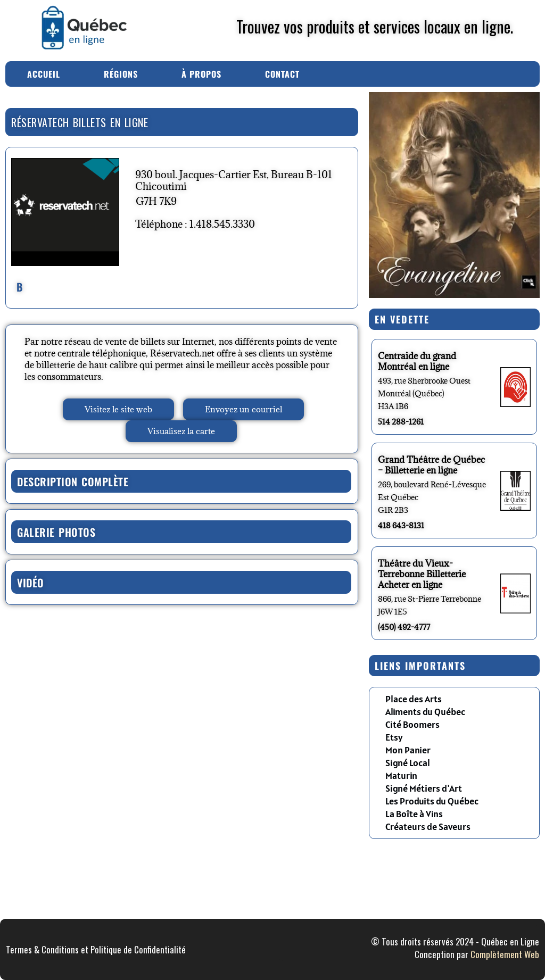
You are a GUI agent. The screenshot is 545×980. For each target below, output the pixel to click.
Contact (282, 74)
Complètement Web (505, 954)
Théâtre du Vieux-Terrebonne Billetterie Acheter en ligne (422, 574)
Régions (121, 74)
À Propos (201, 74)
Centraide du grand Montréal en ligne (417, 361)
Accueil (44, 74)
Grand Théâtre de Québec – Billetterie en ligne (431, 465)
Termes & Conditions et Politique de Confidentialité (96, 949)
